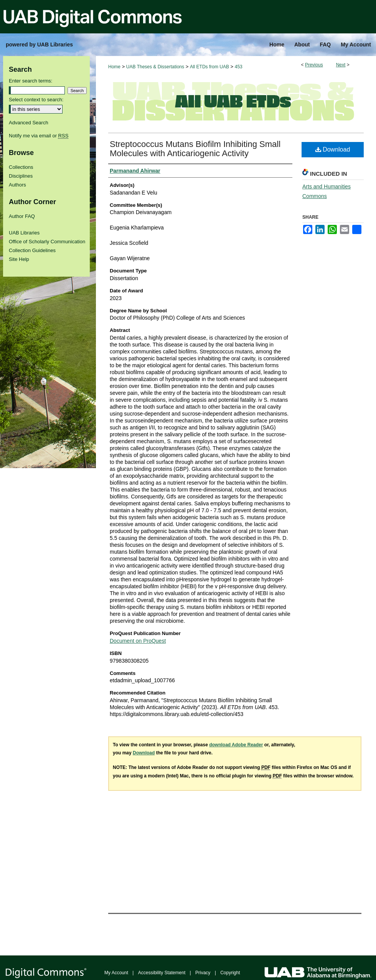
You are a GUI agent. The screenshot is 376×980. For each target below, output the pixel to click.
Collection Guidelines (32, 250)
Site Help (19, 259)
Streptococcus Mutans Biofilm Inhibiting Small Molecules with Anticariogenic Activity (195, 149)
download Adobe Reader (236, 745)
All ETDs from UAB (209, 67)
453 (239, 67)
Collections (21, 167)
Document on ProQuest (138, 641)
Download (333, 149)
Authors (17, 185)
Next (341, 65)
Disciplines (21, 176)
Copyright (230, 973)
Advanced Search (29, 123)
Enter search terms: (31, 81)
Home (114, 67)
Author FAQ (22, 216)
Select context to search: (36, 100)
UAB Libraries (24, 233)
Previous (314, 65)
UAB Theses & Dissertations (155, 67)
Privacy (203, 973)
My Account (116, 973)
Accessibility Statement (162, 973)
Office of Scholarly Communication (47, 242)
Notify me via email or (39, 136)
